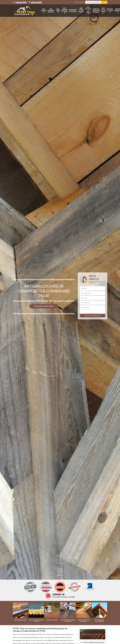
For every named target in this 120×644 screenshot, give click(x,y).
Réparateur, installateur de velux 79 (96, 11)
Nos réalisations (44, 306)
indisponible (20, 2)
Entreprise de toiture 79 (110, 11)
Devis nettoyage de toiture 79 (88, 11)
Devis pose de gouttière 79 (81, 11)
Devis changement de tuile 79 (51, 11)
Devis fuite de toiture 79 (103, 11)
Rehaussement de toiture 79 (73, 11)
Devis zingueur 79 (44, 11)
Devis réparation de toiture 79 (64, 11)
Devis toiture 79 (58, 11)
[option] (60, 322)
